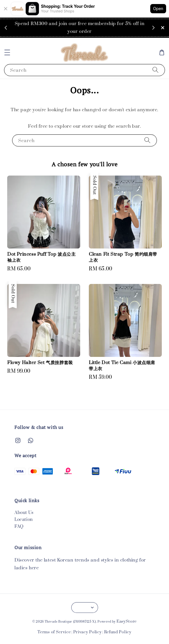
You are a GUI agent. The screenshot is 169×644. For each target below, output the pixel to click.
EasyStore (127, 622)
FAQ (19, 527)
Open (158, 9)
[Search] (155, 70)
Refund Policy (118, 632)
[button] (7, 52)
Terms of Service (54, 632)
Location (24, 520)
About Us (24, 513)
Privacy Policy (88, 632)
